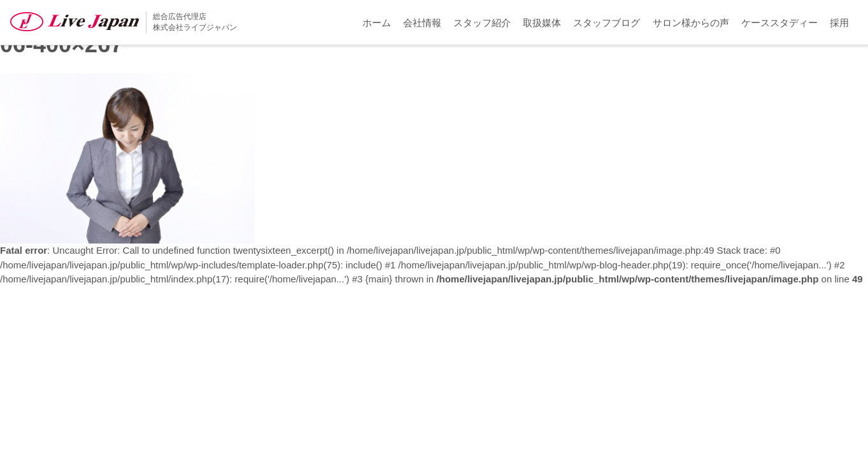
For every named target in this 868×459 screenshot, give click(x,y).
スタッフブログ (607, 23)
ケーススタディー (779, 23)
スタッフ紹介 (482, 23)
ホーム (377, 23)
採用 (839, 23)
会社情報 (422, 23)
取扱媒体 (542, 23)
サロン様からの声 (691, 23)
